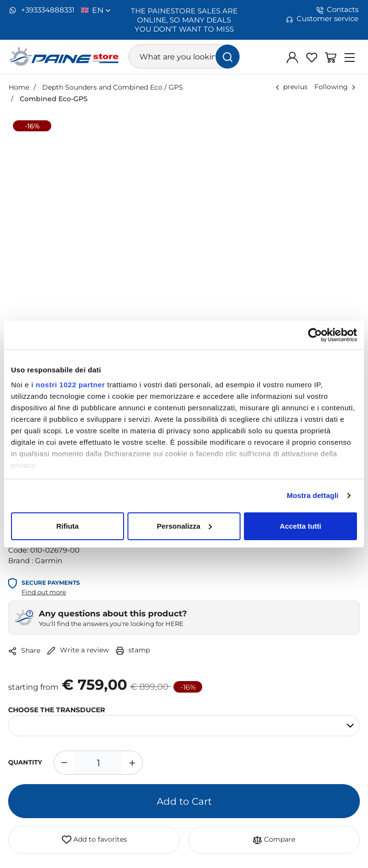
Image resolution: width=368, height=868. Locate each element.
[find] (228, 57)
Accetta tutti (301, 526)
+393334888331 (42, 10)
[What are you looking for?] (184, 57)
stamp (133, 650)
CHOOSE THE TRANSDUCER (57, 709)
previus (295, 87)
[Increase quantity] (132, 763)
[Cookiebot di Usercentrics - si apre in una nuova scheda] (315, 335)
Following (331, 87)
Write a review (78, 650)
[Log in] (292, 57)
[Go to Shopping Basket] (331, 57)
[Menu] (350, 57)
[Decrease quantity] (64, 763)
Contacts (337, 10)
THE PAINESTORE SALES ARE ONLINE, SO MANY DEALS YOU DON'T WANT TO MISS (184, 20)
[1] (98, 763)
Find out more (44, 592)
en (101, 10)
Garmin (49, 560)
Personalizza (184, 526)
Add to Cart (184, 801)
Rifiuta (67, 526)
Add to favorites (94, 840)
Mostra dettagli (312, 495)
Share (24, 651)
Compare (274, 840)
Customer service (322, 19)
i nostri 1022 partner (68, 385)
